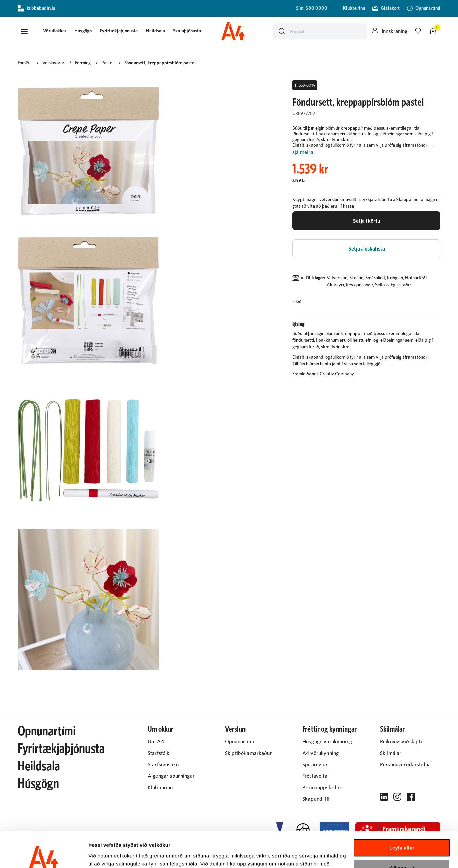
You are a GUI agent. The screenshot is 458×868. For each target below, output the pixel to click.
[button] (24, 31)
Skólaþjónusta (187, 31)
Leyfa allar (402, 812)
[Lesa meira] (366, 152)
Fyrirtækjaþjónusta (119, 31)
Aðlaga (402, 832)
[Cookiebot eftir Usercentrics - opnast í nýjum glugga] (44, 855)
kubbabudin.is (36, 8)
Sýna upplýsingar (110, 855)
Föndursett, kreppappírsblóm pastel (160, 63)
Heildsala (155, 31)
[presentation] (55, 31)
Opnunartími (47, 731)
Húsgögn (83, 31)
